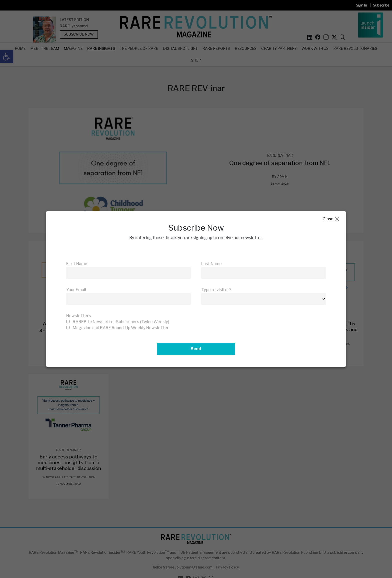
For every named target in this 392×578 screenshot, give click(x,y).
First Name (77, 264)
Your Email (76, 290)
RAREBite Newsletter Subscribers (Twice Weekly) (121, 322)
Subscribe (381, 5)
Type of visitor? (216, 290)
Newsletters (79, 316)
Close (331, 219)
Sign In (361, 5)
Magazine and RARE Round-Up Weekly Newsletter (121, 328)
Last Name (211, 264)
